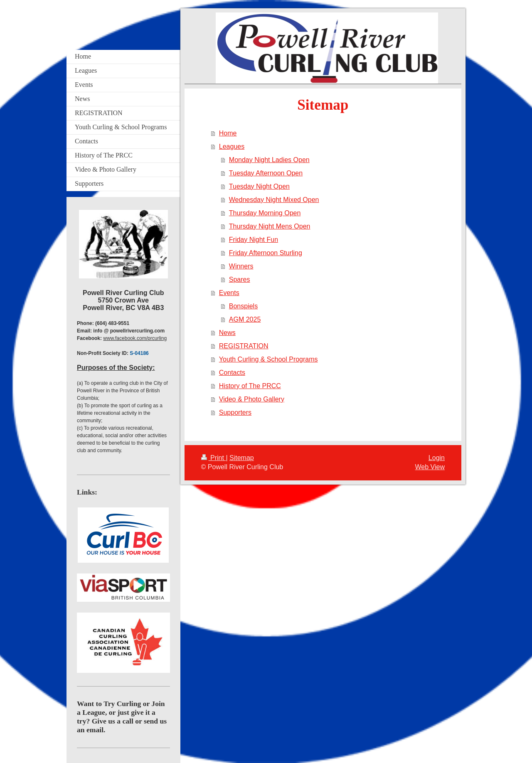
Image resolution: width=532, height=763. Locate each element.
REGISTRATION (244, 346)
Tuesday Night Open (259, 186)
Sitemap (242, 458)
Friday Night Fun (254, 240)
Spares (240, 279)
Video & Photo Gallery (252, 399)
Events (229, 293)
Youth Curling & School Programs (268, 359)
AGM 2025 (245, 319)
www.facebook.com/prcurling (135, 338)
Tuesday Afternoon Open (266, 173)
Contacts (232, 373)
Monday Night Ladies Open (269, 160)
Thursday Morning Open (265, 213)
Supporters (235, 412)
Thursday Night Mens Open (270, 226)
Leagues (232, 146)
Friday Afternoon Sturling (266, 253)
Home (228, 133)
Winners (241, 266)
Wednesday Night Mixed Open (274, 200)
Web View (430, 467)
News (227, 333)
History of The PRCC (250, 386)
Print (214, 458)
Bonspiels (243, 306)
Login (437, 458)
